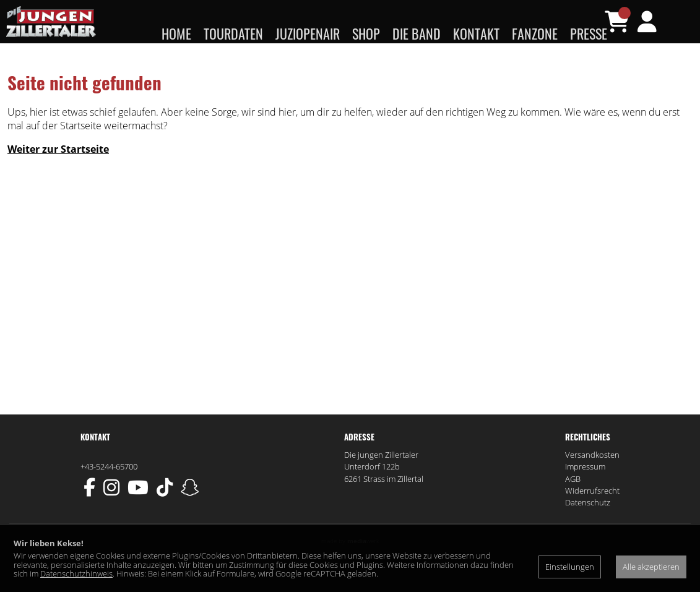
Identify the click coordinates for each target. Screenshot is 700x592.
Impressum (585, 491)
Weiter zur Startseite (58, 174)
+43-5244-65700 (109, 491)
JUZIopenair (308, 33)
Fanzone (535, 33)
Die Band (417, 33)
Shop (366, 33)
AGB (573, 504)
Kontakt (476, 33)
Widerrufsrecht (592, 515)
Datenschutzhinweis (76, 573)
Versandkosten (592, 479)
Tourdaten (233, 33)
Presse (589, 33)
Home (176, 33)
